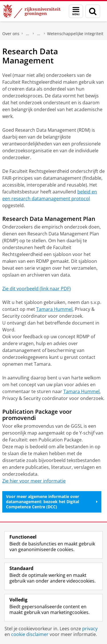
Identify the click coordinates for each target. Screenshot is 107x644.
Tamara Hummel (54, 309)
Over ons (11, 34)
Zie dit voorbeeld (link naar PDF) (37, 289)
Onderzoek (39, 34)
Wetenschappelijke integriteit (75, 34)
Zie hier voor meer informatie (34, 481)
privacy (90, 629)
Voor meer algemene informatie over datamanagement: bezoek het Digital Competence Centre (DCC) (52, 502)
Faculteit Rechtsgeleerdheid (28, 34)
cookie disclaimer (30, 634)
